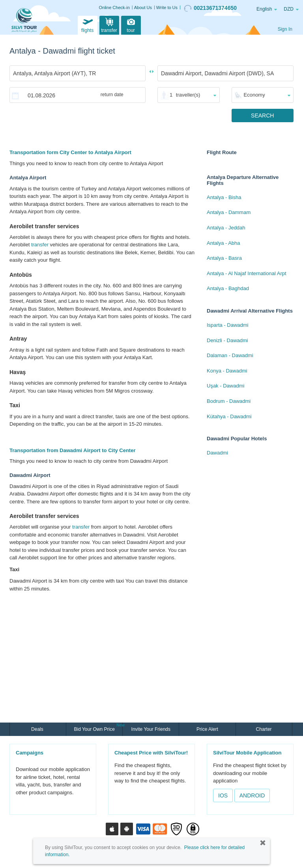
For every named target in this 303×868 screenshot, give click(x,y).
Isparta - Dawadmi (227, 325)
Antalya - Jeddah (226, 228)
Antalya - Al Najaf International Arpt (247, 273)
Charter (264, 729)
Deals (38, 729)
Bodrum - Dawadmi (229, 401)
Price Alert (207, 729)
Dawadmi (217, 453)
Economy (254, 95)
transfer (109, 24)
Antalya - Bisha (224, 197)
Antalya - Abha (224, 243)
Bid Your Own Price (95, 728)
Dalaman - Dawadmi (230, 355)
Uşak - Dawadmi (225, 386)
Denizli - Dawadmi (227, 340)
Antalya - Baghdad (228, 288)
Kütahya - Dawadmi (229, 416)
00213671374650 (210, 8)
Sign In (285, 29)
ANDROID (252, 795)
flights (88, 24)
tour (131, 24)
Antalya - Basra (224, 258)
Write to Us (167, 7)
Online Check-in (114, 7)
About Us (143, 7)
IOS (223, 795)
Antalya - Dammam (229, 212)
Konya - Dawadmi (227, 371)
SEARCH (262, 115)
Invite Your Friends (151, 729)
